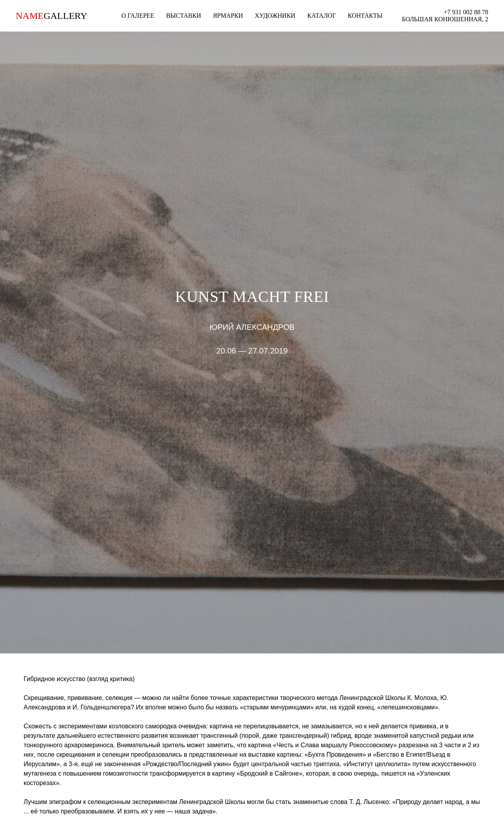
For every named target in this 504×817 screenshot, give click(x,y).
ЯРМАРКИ (228, 16)
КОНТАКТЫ (365, 16)
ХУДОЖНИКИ (275, 16)
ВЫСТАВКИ (184, 16)
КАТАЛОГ (321, 16)
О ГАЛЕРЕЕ (138, 16)
